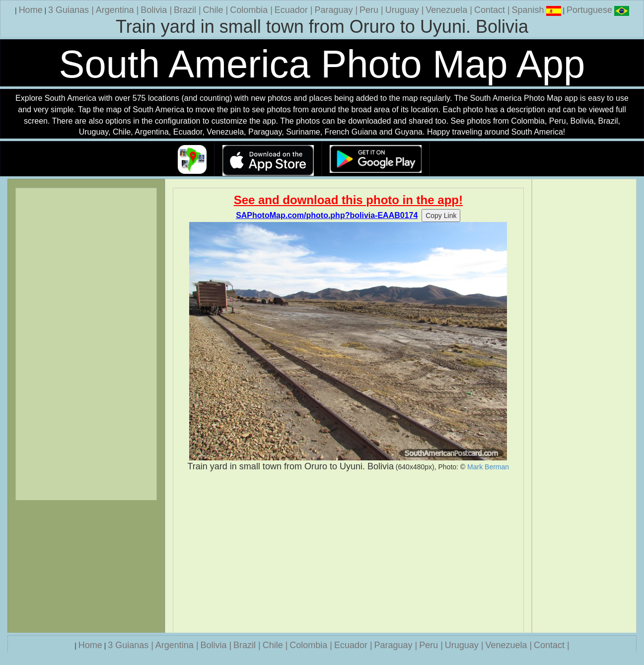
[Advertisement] (348, 552)
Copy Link (441, 216)
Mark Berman (488, 467)
